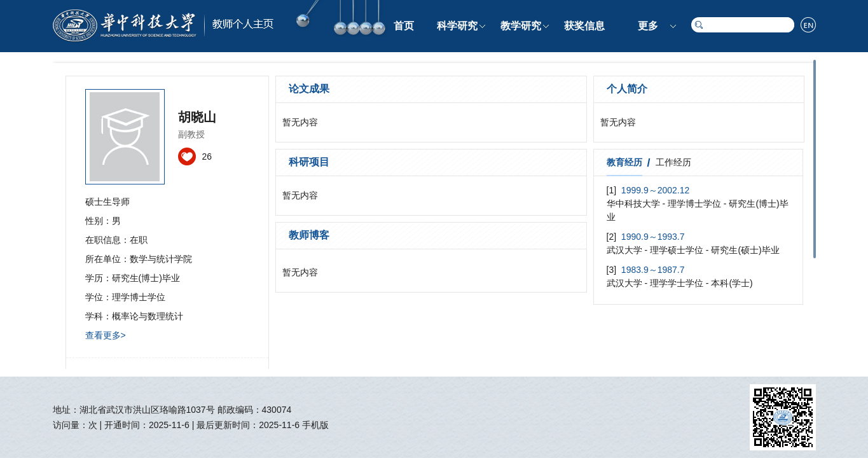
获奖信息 (584, 26)
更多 (648, 26)
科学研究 (457, 26)
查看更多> (106, 335)
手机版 (315, 425)
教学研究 (521, 26)
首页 (404, 26)
